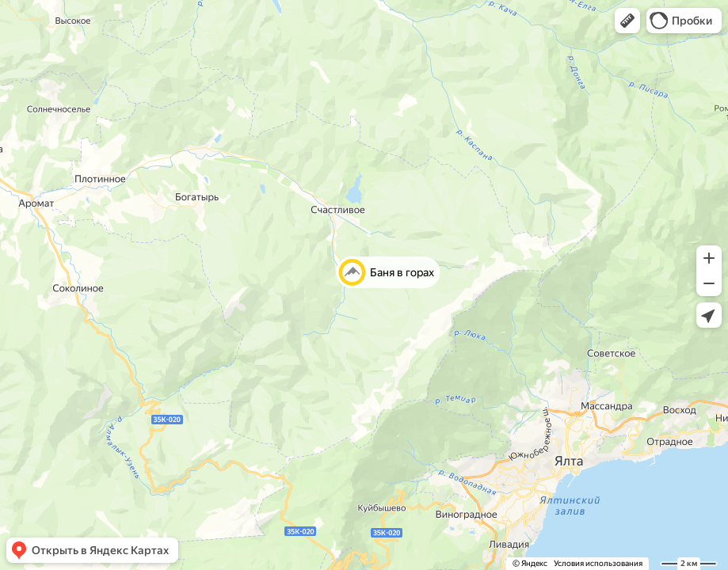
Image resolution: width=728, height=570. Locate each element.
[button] (627, 21)
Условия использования (598, 563)
